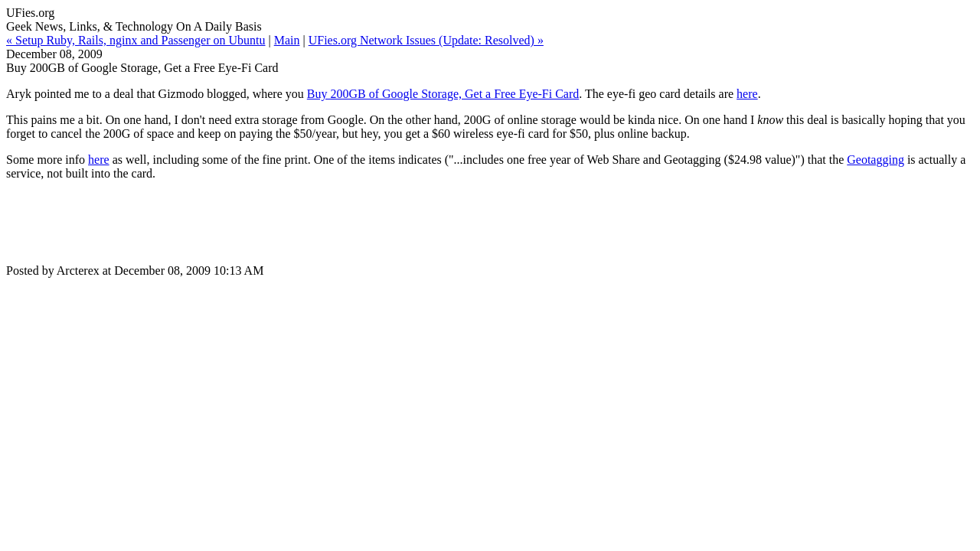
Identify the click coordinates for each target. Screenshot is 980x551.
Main (287, 40)
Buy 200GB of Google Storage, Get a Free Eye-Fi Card (443, 94)
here (747, 94)
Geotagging (875, 160)
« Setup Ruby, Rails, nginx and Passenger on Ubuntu (136, 40)
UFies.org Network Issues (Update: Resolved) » (426, 40)
